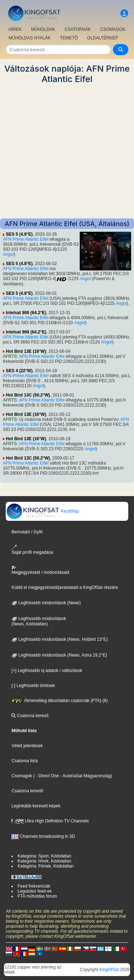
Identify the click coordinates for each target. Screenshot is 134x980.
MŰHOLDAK (43, 29)
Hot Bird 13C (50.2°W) (28, 395)
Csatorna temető (27, 791)
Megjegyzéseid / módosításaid (40, 570)
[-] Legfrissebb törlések (33, 686)
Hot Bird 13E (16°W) (26, 351)
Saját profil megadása (32, 550)
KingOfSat (109, 970)
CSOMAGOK (113, 29)
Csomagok (22, 776)
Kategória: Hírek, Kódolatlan (44, 861)
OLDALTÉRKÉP (103, 38)
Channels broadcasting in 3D (43, 836)
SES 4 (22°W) (19, 371)
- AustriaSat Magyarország (85, 776)
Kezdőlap (42, 511)
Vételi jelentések (27, 746)
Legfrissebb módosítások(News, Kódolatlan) (39, 621)
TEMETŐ (69, 38)
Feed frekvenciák (34, 886)
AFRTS (10, 356)
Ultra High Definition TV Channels (50, 821)
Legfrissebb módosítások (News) (46, 603)
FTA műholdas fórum (37, 896)
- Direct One (47, 776)
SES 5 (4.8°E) (19, 234)
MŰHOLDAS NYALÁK (30, 38)
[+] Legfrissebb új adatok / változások (47, 671)
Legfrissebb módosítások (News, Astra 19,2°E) (59, 655)
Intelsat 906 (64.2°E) (26, 313)
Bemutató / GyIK (27, 532)
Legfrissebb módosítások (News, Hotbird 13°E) (59, 639)
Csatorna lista (24, 761)
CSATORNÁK (78, 29)
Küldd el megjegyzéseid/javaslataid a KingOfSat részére (65, 587)
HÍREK (15, 29)
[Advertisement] (67, 151)
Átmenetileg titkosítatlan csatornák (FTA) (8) (59, 701)
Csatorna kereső (30, 716)
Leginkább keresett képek (36, 806)
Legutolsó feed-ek (34, 891)
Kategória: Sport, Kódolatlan (44, 856)
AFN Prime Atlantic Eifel (26, 239)
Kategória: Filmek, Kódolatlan (46, 866)
